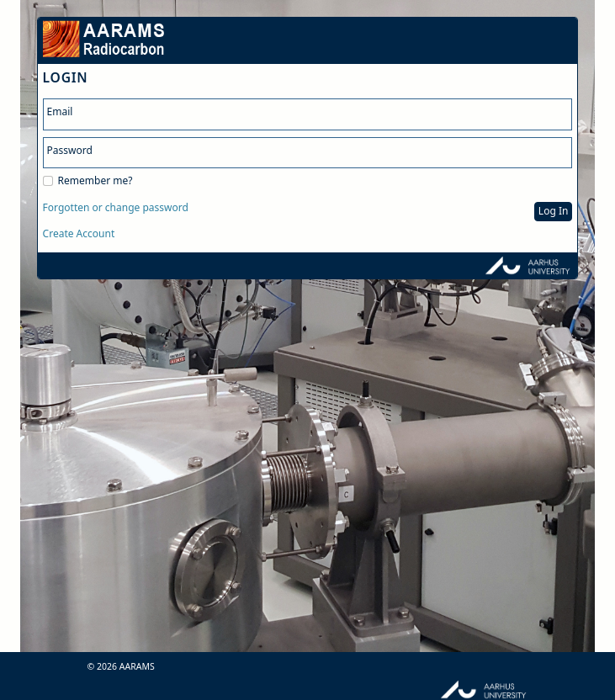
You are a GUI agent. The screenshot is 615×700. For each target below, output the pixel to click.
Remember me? (95, 181)
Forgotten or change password (116, 208)
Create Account (79, 234)
